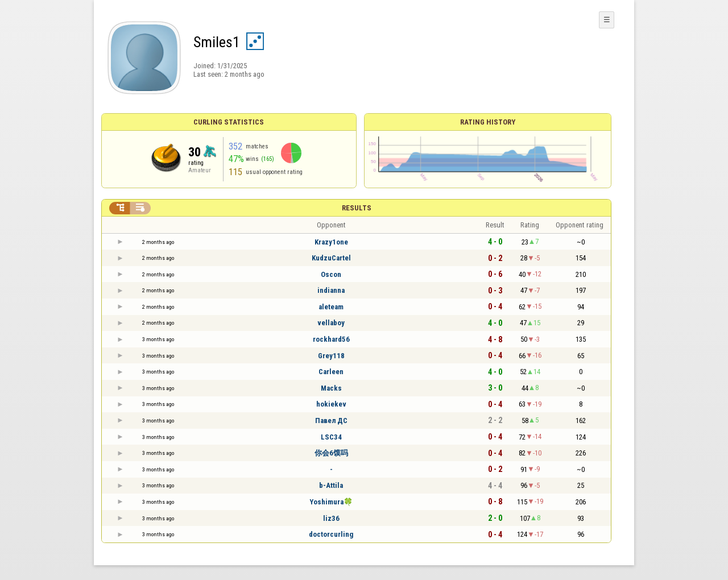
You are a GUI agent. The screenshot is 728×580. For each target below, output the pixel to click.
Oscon (331, 274)
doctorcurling (331, 534)
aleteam (331, 307)
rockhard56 (331, 339)
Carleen (331, 372)
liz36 (331, 518)
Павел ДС (331, 420)
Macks (331, 388)
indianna (331, 290)
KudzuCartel (331, 258)
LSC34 (331, 437)
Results (357, 208)
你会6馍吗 (331, 453)
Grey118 (331, 356)
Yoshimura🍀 (331, 502)
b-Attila (331, 485)
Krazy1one (331, 242)
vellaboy (331, 323)
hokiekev (331, 404)
